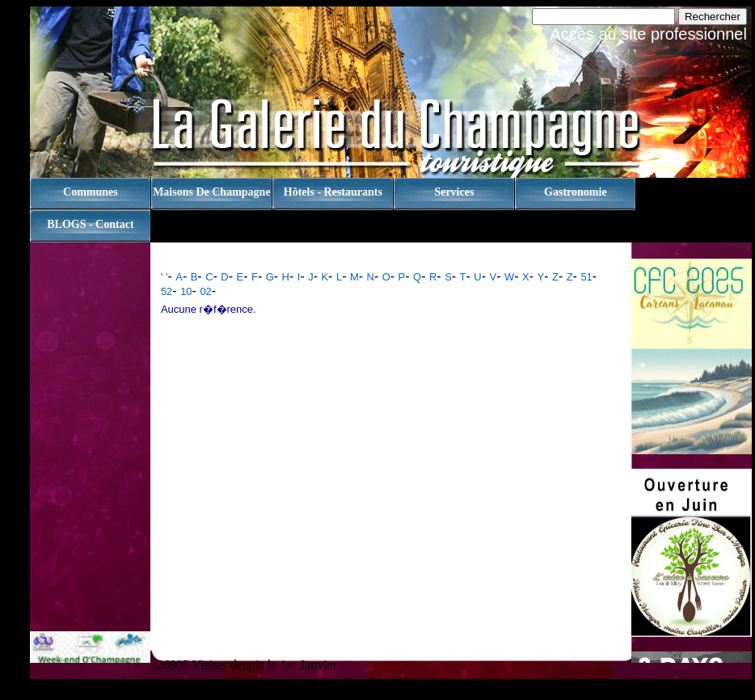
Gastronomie (576, 192)
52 (167, 291)
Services (454, 192)
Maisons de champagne (211, 192)
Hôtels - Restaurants (333, 192)
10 (186, 291)
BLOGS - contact (90, 224)
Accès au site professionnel (648, 34)
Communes (91, 192)
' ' (164, 277)
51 (586, 277)
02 (205, 291)
